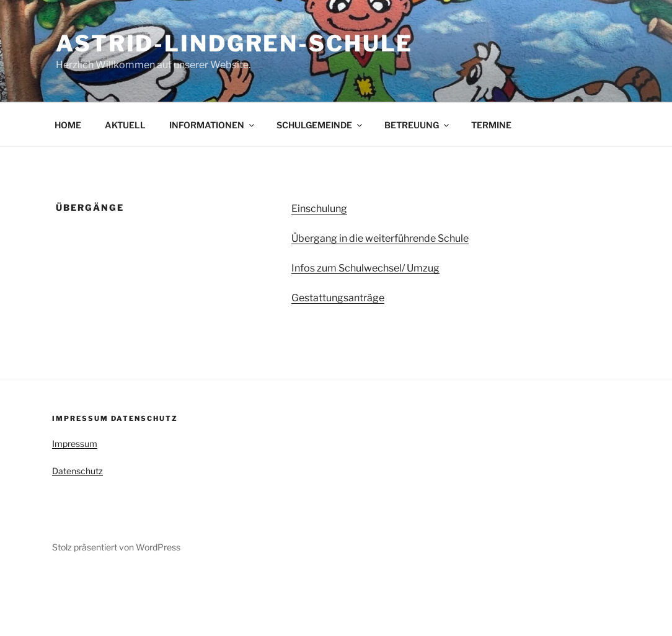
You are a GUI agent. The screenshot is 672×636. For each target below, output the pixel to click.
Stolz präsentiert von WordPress (116, 547)
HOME (68, 125)
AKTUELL (125, 125)
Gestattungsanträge (338, 298)
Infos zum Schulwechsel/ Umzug (365, 268)
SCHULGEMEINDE (320, 125)
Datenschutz (77, 471)
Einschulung (319, 209)
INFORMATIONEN (213, 125)
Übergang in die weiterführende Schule (380, 238)
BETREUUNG (418, 125)
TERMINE (491, 125)
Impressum (75, 444)
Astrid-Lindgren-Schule (234, 43)
